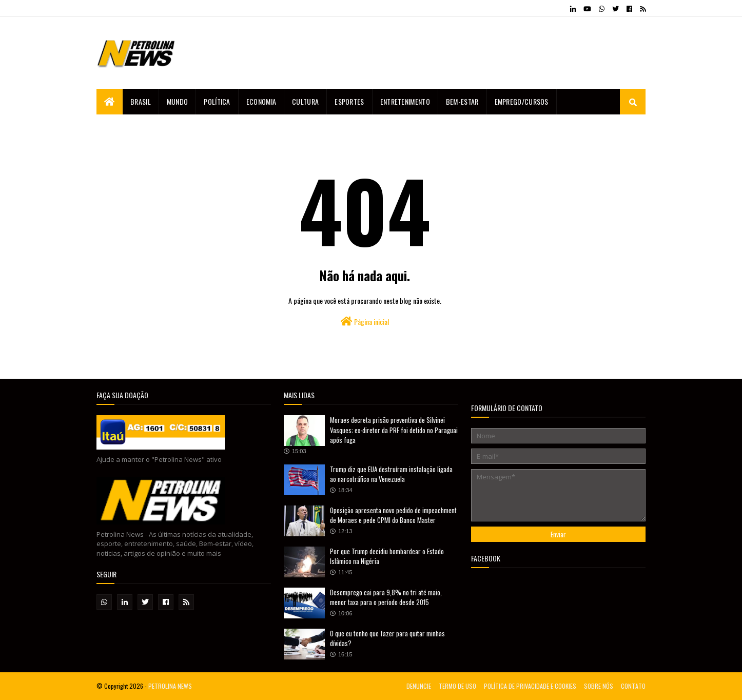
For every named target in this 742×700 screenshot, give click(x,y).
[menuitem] (110, 102)
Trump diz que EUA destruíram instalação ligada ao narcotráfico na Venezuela (391, 474)
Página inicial (365, 322)
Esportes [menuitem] (349, 101)
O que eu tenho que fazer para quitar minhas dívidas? (387, 638)
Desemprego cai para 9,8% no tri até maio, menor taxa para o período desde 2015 (386, 597)
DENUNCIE (419, 686)
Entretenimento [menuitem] (405, 101)
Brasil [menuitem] (141, 101)
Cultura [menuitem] (305, 101)
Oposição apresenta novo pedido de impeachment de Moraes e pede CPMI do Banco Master (393, 515)
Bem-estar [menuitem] (462, 101)
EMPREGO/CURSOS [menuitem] (522, 101)
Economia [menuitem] (261, 101)
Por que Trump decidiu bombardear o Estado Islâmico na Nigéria (387, 556)
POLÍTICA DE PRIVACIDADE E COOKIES (530, 686)
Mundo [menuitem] (178, 101)
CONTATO (633, 686)
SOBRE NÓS (599, 686)
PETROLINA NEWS (170, 686)
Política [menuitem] (217, 101)
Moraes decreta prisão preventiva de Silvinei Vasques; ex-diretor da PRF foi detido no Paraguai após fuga (394, 430)
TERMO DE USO (457, 686)
